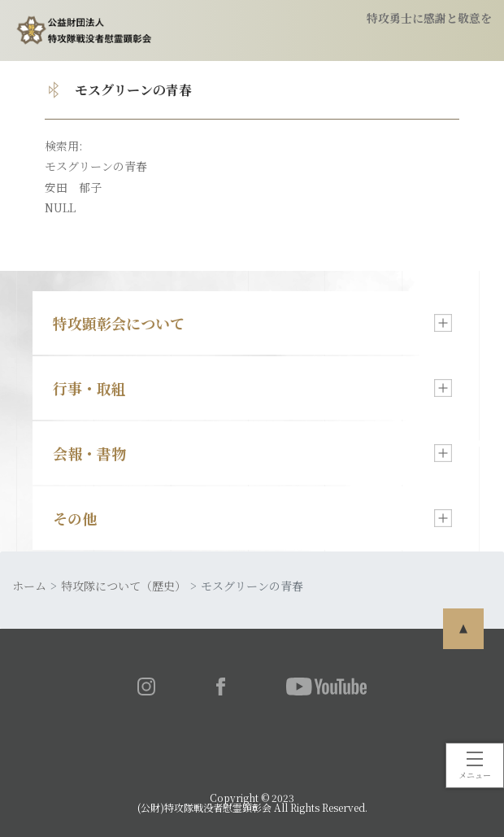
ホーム (29, 586)
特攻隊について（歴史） (124, 586)
